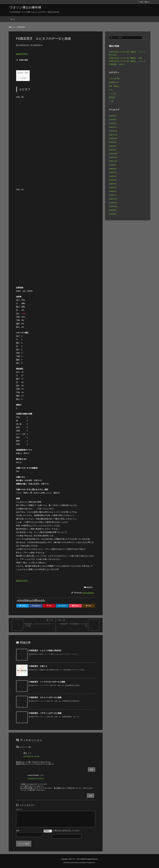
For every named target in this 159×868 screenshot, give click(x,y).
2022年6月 (113, 116)
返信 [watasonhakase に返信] (91, 796)
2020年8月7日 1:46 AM (31, 756)
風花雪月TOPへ (22, 54)
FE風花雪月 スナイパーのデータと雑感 (45, 697)
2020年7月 (113, 172)
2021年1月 (113, 150)
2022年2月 (113, 123)
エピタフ (23, 78)
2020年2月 (113, 191)
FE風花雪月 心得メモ (38, 666)
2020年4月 (113, 184)
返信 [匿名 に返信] (91, 770)
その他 (111, 101)
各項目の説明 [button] (22, 60)
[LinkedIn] (62, 606)
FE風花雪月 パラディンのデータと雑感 (45, 713)
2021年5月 (113, 146)
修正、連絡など (145, 2)
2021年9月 (113, 142)
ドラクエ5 (113, 94)
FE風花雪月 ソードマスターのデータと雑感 (47, 682)
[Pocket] (75, 606)
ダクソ (111, 90)
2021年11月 (113, 135)
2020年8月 (113, 169)
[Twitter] (23, 606)
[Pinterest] (49, 606)
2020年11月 (113, 157)
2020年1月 (113, 195)
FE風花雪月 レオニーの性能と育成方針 (45, 651)
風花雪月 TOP (114, 82)
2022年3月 (113, 120)
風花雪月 (23, 27)
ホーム (13, 27)
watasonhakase (88, 593)
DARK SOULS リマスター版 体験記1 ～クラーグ (127, 61)
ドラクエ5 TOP (114, 79)
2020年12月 (113, 154)
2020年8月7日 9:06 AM (36, 779)
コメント (19, 809)
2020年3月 (113, 188)
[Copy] (89, 606)
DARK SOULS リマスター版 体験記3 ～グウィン (127, 52)
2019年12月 (113, 199)
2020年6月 (113, 176)
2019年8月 (113, 214)
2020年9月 (113, 165)
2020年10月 (113, 161)
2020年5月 (113, 180)
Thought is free (91, 863)
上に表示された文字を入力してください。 (67, 831)
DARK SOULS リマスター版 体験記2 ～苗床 (126, 58)
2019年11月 (113, 203)
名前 (18, 831)
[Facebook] (36, 606)
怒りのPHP (113, 55)
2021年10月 (113, 139)
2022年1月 (113, 127)
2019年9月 (113, 210)
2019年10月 (113, 206)
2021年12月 (113, 131)
